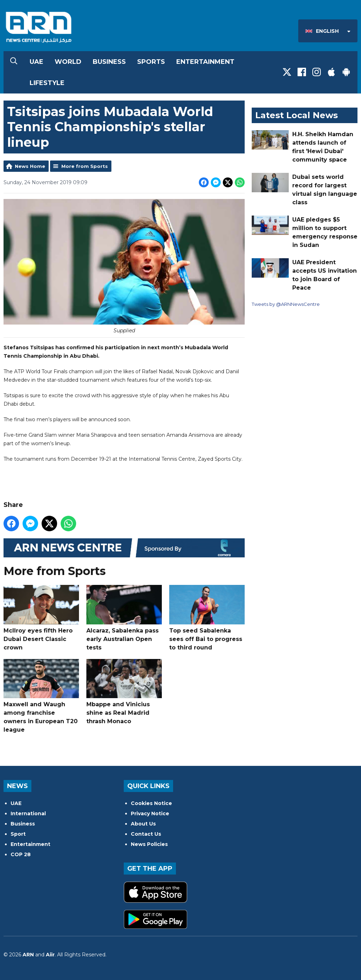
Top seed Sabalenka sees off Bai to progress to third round (207, 618)
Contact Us (146, 834)
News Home (30, 166)
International (28, 813)
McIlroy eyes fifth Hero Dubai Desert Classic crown (41, 618)
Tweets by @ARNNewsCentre (286, 304)
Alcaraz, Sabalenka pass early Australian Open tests (124, 618)
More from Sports (85, 166)
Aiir (50, 955)
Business (109, 62)
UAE (36, 62)
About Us (143, 824)
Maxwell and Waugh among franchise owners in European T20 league (41, 696)
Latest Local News (296, 115)
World (68, 62)
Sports (151, 62)
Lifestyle (47, 83)
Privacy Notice (150, 813)
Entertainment (205, 62)
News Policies (149, 844)
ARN (28, 955)
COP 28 (21, 854)
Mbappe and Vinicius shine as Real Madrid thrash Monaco (124, 692)
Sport (18, 834)
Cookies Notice (151, 803)
